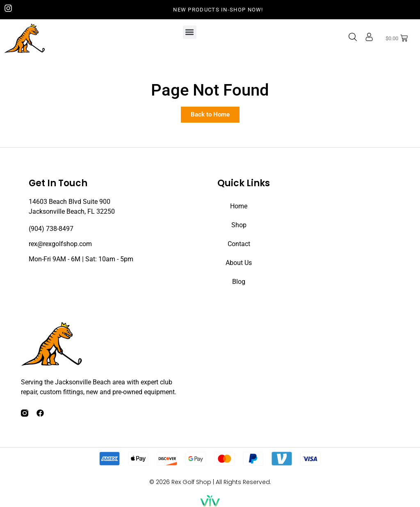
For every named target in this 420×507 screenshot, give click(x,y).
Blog (239, 282)
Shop (239, 225)
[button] (190, 32)
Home (239, 206)
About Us (239, 263)
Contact (239, 244)
